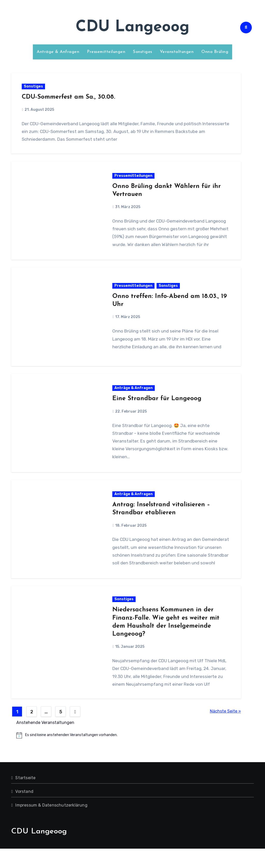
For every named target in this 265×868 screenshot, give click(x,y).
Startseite (25, 797)
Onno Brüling (215, 52)
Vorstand (24, 811)
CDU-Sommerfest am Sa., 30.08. (69, 98)
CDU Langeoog (132, 27)
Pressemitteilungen (106, 52)
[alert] (135, 755)
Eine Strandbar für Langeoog (157, 407)
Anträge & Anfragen (58, 52)
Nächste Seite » (225, 731)
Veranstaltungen (177, 52)
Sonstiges (143, 52)
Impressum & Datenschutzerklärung (51, 824)
